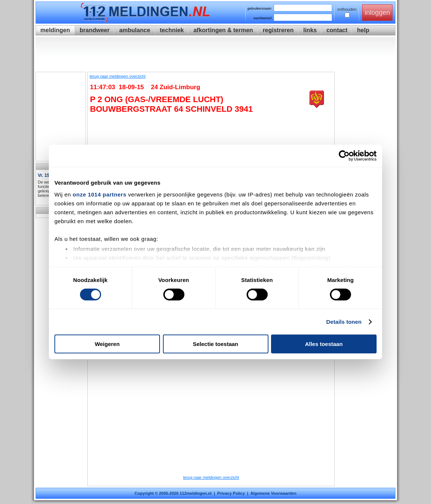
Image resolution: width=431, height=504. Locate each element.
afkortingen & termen (223, 30)
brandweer (95, 30)
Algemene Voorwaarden (273, 493)
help (363, 30)
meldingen (55, 30)
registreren (278, 30)
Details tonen (344, 322)
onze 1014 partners (99, 194)
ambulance (135, 30)
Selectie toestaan (216, 344)
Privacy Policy (231, 493)
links (310, 30)
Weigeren (107, 344)
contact (337, 30)
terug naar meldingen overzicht (118, 76)
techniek (172, 30)
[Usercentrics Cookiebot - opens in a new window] (344, 156)
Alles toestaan (324, 344)
